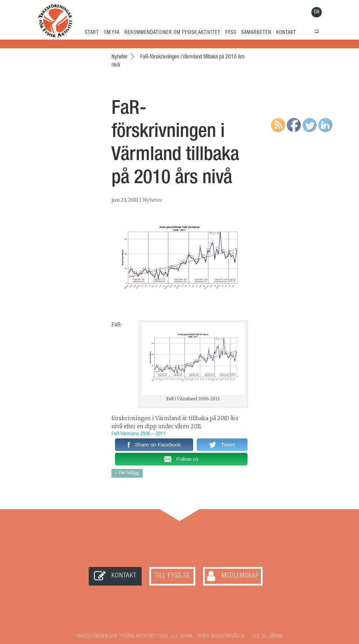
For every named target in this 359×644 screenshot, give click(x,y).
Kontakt (124, 576)
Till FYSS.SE (172, 576)
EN (316, 12)
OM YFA (112, 33)
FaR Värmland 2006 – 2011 (138, 434)
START (92, 33)
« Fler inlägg (127, 473)
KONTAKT (286, 33)
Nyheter (153, 200)
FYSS (231, 33)
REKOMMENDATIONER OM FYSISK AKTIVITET (172, 33)
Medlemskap (240, 576)
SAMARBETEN (256, 33)
